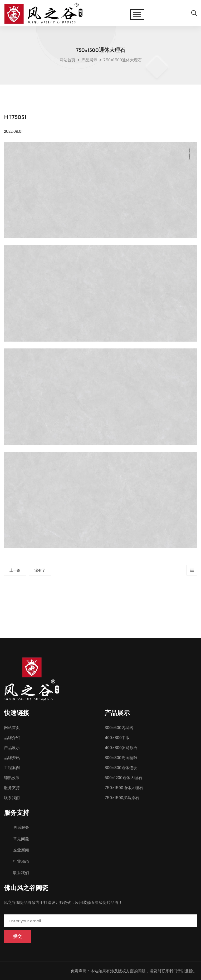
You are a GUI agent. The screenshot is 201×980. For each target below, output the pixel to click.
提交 (17, 936)
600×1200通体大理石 (123, 778)
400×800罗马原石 (121, 748)
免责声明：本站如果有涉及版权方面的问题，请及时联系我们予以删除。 (134, 971)
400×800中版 (117, 738)
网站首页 (67, 60)
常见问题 (21, 839)
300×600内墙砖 (119, 728)
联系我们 (12, 798)
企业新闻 (21, 850)
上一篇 (15, 570)
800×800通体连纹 (121, 768)
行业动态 (21, 861)
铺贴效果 (12, 778)
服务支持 (12, 788)
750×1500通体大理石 (124, 788)
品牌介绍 (12, 738)
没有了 (40, 570)
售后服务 (21, 827)
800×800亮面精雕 (121, 758)
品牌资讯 (12, 758)
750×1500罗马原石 (122, 798)
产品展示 (12, 748)
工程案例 (12, 768)
